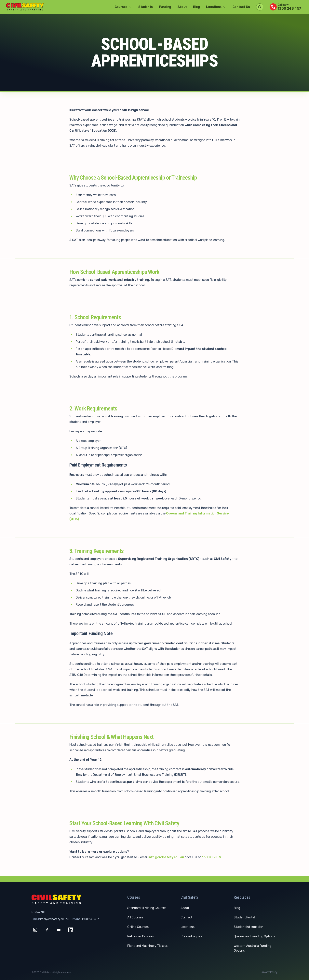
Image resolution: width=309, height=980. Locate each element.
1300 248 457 (90, 919)
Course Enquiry (191, 936)
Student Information (248, 927)
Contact (186, 917)
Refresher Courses (140, 936)
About (182, 7)
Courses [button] (123, 7)
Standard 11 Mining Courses (147, 908)
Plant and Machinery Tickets (147, 946)
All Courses (135, 917)
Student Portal (244, 917)
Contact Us (241, 7)
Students (146, 7)
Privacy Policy (269, 972)
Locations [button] (216, 7)
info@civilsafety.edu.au (54, 919)
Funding (165, 7)
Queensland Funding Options (254, 936)
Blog (196, 7)
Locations (187, 927)
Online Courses (138, 927)
